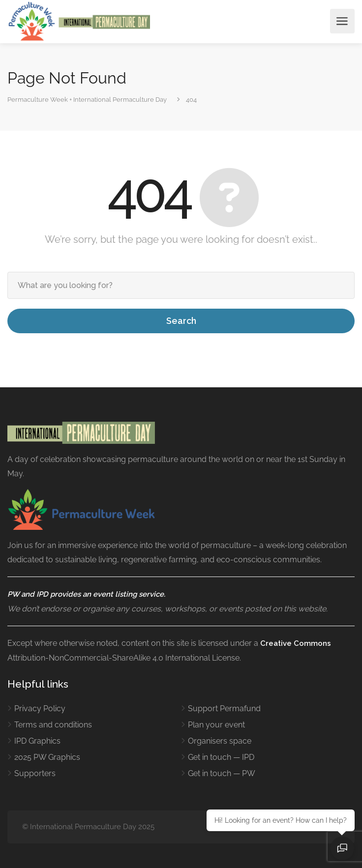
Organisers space (220, 741)
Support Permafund (224, 709)
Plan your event (216, 725)
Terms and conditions (53, 725)
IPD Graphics (37, 741)
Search (181, 321)
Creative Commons (296, 643)
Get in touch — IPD (221, 757)
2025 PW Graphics (47, 757)
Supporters (35, 773)
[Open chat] (342, 848)
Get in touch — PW (222, 773)
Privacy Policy (40, 709)
